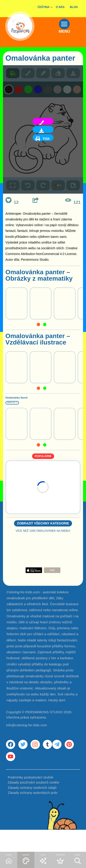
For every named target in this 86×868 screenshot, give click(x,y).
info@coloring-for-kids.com (26, 736)
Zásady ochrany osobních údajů (32, 810)
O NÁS (60, 7)
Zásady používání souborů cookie (33, 805)
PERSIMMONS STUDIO (44, 723)
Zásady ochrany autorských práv (33, 815)
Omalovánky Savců (35, 400)
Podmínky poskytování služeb (31, 800)
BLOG (74, 7)
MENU (70, 42)
